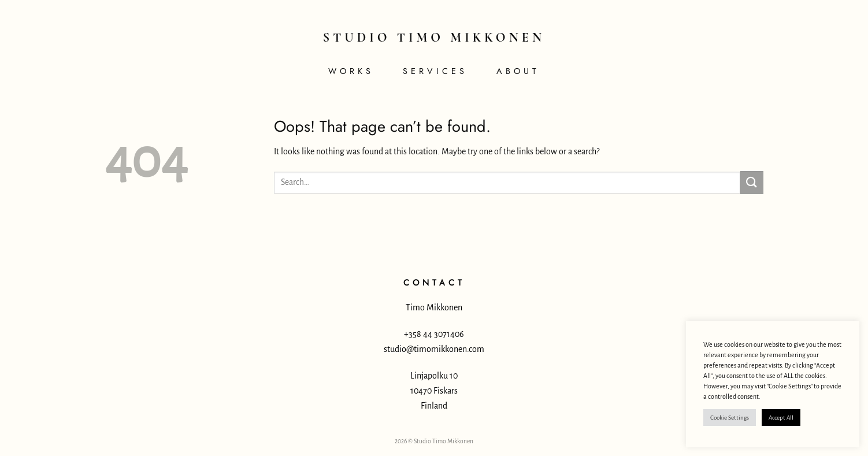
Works (351, 71)
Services (435, 71)
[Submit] (752, 182)
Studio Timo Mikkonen (434, 38)
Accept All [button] (781, 418)
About (518, 71)
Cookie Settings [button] (730, 418)
